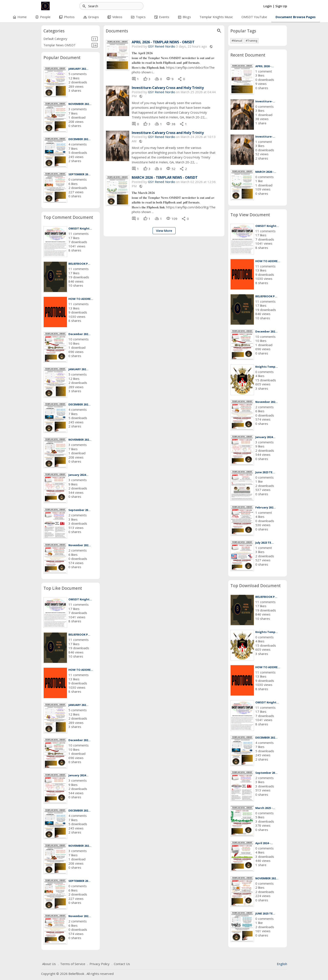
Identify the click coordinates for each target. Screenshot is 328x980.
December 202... (79, 334)
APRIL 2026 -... (265, 66)
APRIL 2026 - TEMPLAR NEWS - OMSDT (163, 42)
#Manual (237, 41)
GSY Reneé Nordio (162, 46)
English (282, 964)
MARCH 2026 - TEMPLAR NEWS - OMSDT (165, 178)
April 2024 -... (264, 843)
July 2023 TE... (264, 543)
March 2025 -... (265, 808)
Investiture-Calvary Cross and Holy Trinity (168, 88)
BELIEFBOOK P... (79, 264)
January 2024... (78, 475)
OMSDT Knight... (80, 228)
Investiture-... (265, 101)
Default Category (71, 39)
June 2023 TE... (265, 472)
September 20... (79, 510)
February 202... (266, 507)
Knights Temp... (267, 367)
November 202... (80, 545)
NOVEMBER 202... (80, 104)
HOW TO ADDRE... (81, 299)
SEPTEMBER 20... (79, 174)
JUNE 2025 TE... (265, 913)
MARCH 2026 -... (266, 172)
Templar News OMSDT (71, 45)
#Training (251, 41)
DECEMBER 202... (79, 139)
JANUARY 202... (78, 69)
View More (164, 231)
